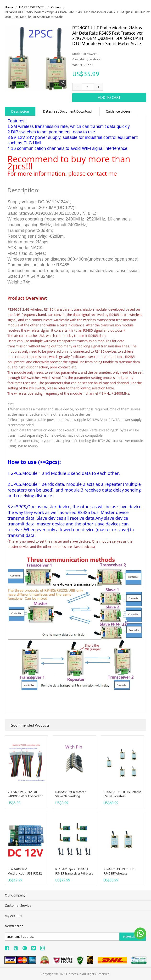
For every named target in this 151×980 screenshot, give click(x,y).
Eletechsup (74, 974)
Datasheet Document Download (67, 111)
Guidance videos (118, 111)
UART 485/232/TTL (32, 7)
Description (20, 111)
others (56, 7)
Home (9, 7)
